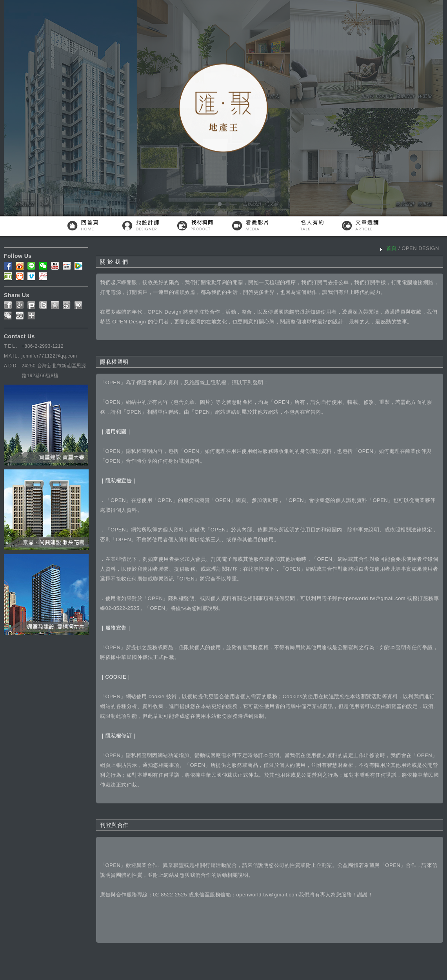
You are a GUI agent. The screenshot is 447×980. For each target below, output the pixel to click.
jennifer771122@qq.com (49, 356)
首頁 (392, 248)
